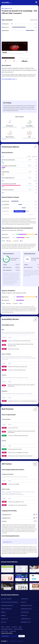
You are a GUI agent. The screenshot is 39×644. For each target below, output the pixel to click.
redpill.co (3, 612)
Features (8, 627)
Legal (20, 627)
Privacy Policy (4, 631)
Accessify (7, 3)
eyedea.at (3, 615)
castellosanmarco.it (26, 619)
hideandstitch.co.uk (26, 622)
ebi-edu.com (24, 615)
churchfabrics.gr (25, 612)
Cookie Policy (13, 631)
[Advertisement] (19, 37)
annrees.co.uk (4, 619)
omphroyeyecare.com (26, 609)
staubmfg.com (24, 599)
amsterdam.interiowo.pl (7, 605)
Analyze (22, 636)
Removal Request (18, 629)
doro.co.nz (4, 622)
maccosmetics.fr (7, 8)
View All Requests (20, 211)
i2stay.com (24, 602)
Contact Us (14, 627)
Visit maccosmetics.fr (9, 79)
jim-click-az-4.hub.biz (6, 599)
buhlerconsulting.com (6, 609)
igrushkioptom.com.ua (26, 605)
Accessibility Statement (7, 629)
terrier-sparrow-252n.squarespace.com (10, 602)
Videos (3, 627)
